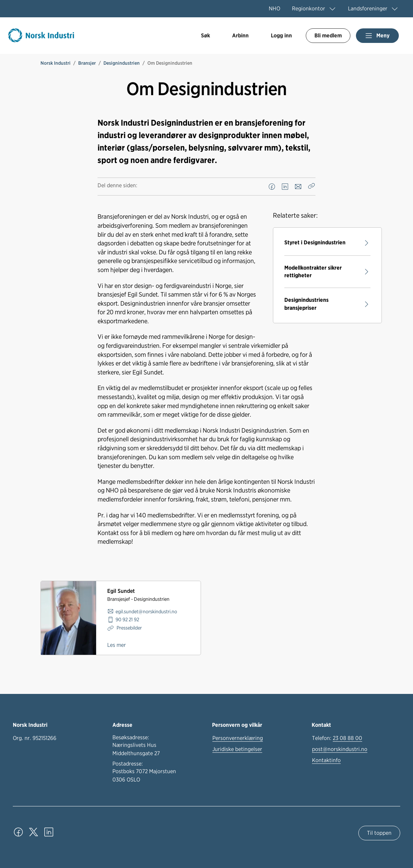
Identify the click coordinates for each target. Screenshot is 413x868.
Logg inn (281, 35)
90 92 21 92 (127, 619)
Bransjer (87, 63)
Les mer (117, 645)
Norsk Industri (56, 63)
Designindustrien (122, 63)
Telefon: (337, 738)
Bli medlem (328, 35)
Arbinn (240, 35)
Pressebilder (129, 628)
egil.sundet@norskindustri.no (146, 611)
